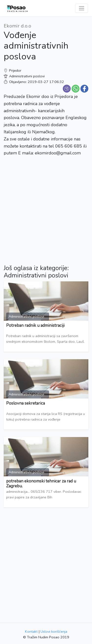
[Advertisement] (46, 207)
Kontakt (31, 631)
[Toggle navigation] (82, 8)
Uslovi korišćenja (54, 631)
